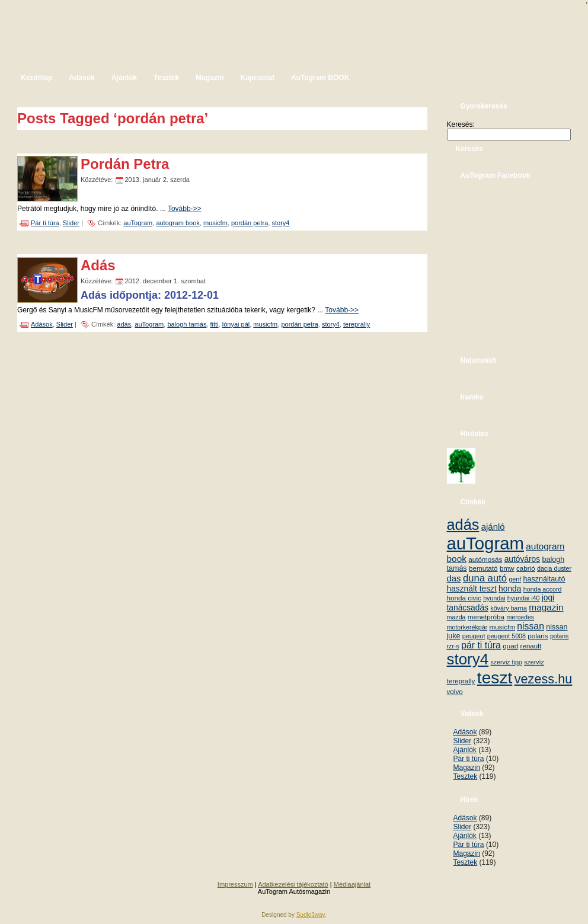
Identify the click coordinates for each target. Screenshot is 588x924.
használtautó (544, 579)
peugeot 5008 (506, 636)
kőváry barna (509, 608)
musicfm (215, 223)
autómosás (485, 559)
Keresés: (461, 124)
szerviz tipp (506, 662)
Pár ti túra (45, 223)
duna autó (485, 578)
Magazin (467, 768)
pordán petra (250, 223)
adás (124, 324)
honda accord (543, 589)
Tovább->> (185, 209)
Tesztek (466, 776)
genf (515, 579)
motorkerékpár (467, 627)
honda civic (464, 598)
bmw (507, 568)
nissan (531, 626)
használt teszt (472, 589)
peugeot (474, 636)
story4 (280, 223)
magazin (546, 607)
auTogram (138, 223)
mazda (456, 617)
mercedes (520, 617)
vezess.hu (544, 679)
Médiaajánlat (352, 884)
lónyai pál (236, 324)
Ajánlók (465, 750)
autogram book (178, 223)
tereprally (357, 324)
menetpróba (486, 617)
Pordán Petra (125, 164)
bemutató (483, 568)
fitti (215, 324)
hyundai (494, 598)
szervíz (534, 662)
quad (510, 646)
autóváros (523, 559)
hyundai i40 (524, 598)
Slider (71, 223)
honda (510, 589)
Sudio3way (311, 915)
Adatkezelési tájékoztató (293, 884)
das (454, 578)
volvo (455, 691)
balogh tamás (187, 324)
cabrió (526, 568)
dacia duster (554, 568)
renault (531, 646)
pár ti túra (481, 645)
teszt (495, 677)
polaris (538, 636)
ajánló (493, 527)
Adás (98, 265)
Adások (42, 324)
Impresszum (235, 884)
